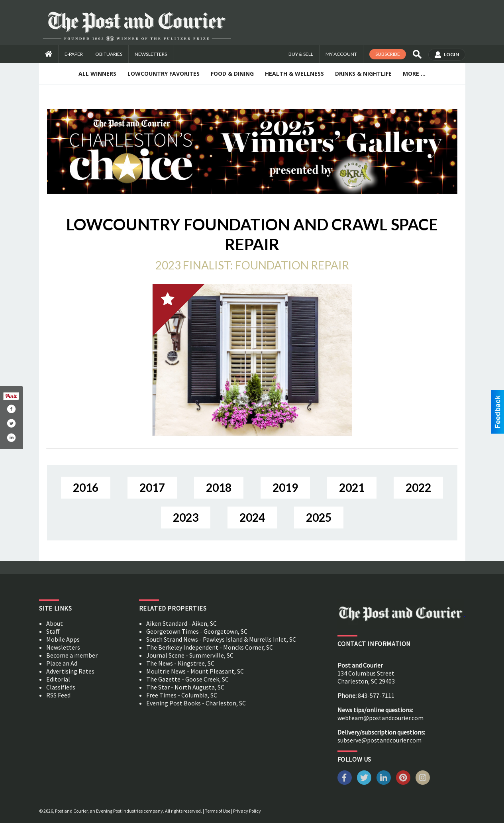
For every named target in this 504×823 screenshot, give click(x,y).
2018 (219, 487)
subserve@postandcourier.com (379, 740)
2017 (152, 487)
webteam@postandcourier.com (380, 718)
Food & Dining (232, 74)
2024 (252, 517)
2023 (186, 517)
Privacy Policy (247, 811)
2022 (418, 487)
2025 (319, 517)
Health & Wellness (294, 74)
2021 (352, 487)
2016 (86, 487)
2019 (285, 487)
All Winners (97, 74)
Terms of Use (218, 811)
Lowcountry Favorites (164, 74)
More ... (414, 74)
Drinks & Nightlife (363, 74)
